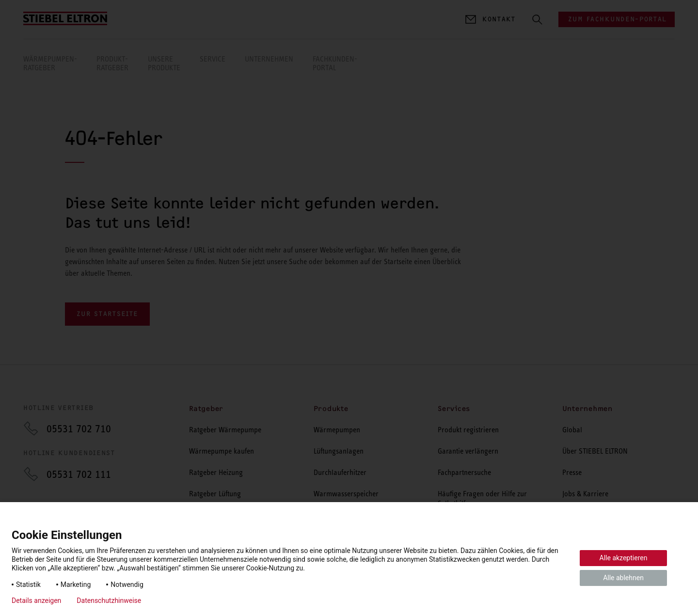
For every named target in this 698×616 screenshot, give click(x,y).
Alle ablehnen (623, 578)
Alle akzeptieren (624, 558)
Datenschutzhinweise (109, 600)
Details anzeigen (36, 600)
